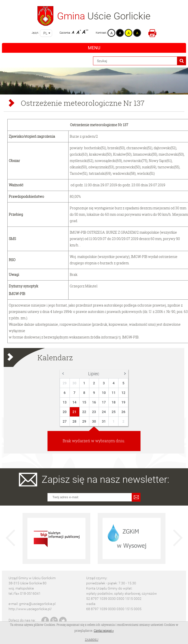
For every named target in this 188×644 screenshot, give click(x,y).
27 (65, 421)
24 (104, 412)
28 (74, 421)
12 (123, 393)
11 (114, 393)
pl (45, 33)
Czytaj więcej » (104, 631)
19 (123, 402)
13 (65, 402)
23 (94, 412)
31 (104, 421)
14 (74, 402)
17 (104, 402)
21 (74, 412)
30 (74, 383)
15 (84, 402)
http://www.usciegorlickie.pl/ (30, 609)
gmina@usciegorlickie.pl (37, 604)
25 (114, 412)
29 (65, 383)
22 (84, 412)
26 (123, 412)
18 (114, 402)
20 (65, 412)
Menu (94, 48)
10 (104, 393)
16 (94, 402)
